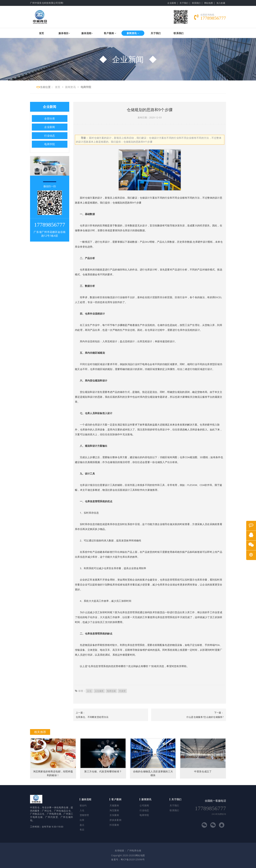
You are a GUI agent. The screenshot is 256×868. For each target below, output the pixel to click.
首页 (42, 33)
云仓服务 (99, 691)
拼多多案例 (115, 820)
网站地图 (209, 3)
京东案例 (114, 815)
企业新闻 (172, 3)
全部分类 (50, 118)
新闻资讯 (133, 33)
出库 (82, 820)
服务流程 (87, 33)
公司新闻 (144, 805)
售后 (82, 830)
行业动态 (50, 136)
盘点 (82, 825)
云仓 (89, 691)
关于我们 (184, 3)
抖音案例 (114, 825)
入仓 (82, 810)
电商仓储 (111, 691)
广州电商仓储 (134, 850)
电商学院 (86, 87)
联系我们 (196, 3)
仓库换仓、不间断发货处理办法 (92, 717)
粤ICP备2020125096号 (133, 859)
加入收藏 (221, 3)
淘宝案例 (114, 810)
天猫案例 (114, 805)
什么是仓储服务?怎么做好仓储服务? (205, 717)
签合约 (83, 805)
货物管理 (84, 815)
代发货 (122, 691)
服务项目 (64, 33)
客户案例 (110, 33)
